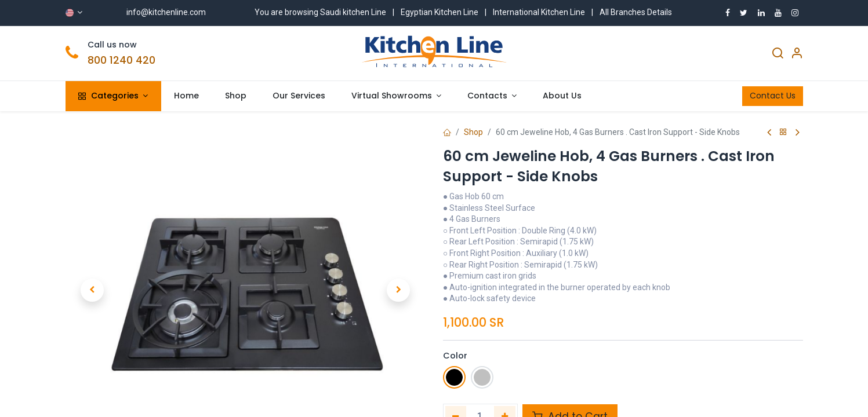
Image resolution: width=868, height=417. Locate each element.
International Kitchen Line (539, 12)
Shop (473, 132)
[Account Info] (797, 54)
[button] (92, 281)
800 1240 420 (121, 60)
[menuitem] (187, 96)
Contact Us (773, 96)
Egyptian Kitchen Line (440, 12)
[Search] (778, 54)
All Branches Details (636, 12)
